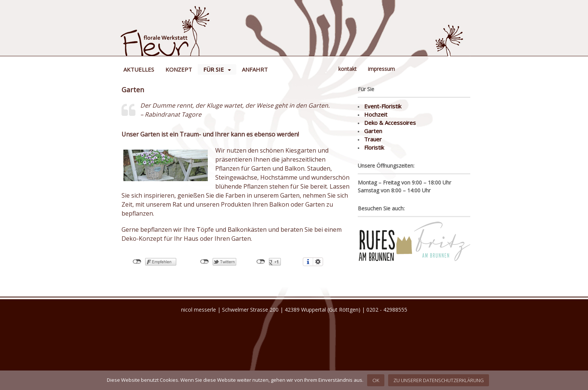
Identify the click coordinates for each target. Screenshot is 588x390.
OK (376, 380)
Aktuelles (139, 69)
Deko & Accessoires (390, 123)
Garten (373, 131)
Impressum (381, 69)
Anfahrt (255, 69)
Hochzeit (376, 114)
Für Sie (214, 69)
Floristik (374, 147)
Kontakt (347, 69)
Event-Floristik (383, 106)
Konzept (179, 69)
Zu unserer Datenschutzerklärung (439, 380)
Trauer (373, 139)
